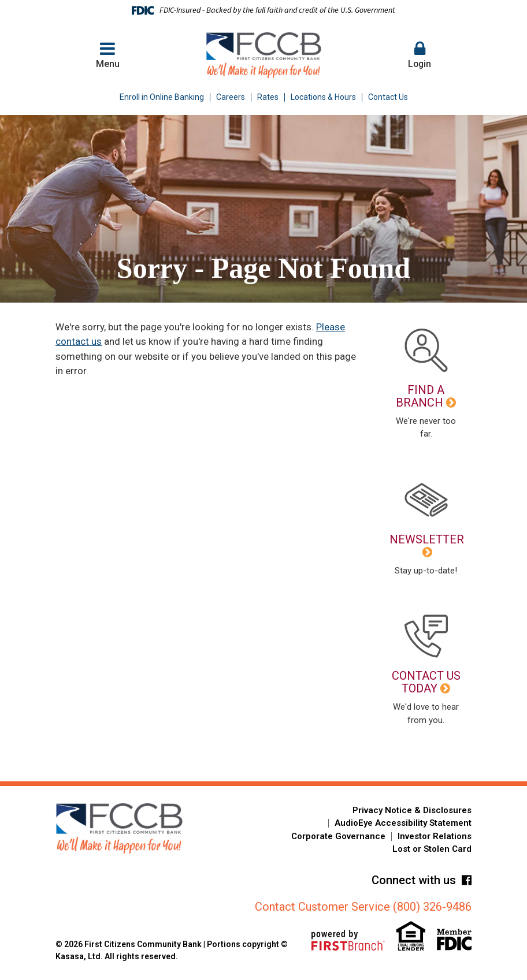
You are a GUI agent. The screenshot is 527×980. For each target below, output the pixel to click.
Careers (231, 97)
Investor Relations (435, 836)
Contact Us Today (426, 682)
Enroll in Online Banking (162, 97)
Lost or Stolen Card (432, 849)
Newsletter (427, 539)
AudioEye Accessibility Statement (403, 823)
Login (420, 55)
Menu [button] (107, 55)
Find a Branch (420, 396)
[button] (420, 55)
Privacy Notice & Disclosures (412, 810)
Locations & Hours (323, 97)
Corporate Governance (338, 836)
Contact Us (388, 97)
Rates (268, 97)
